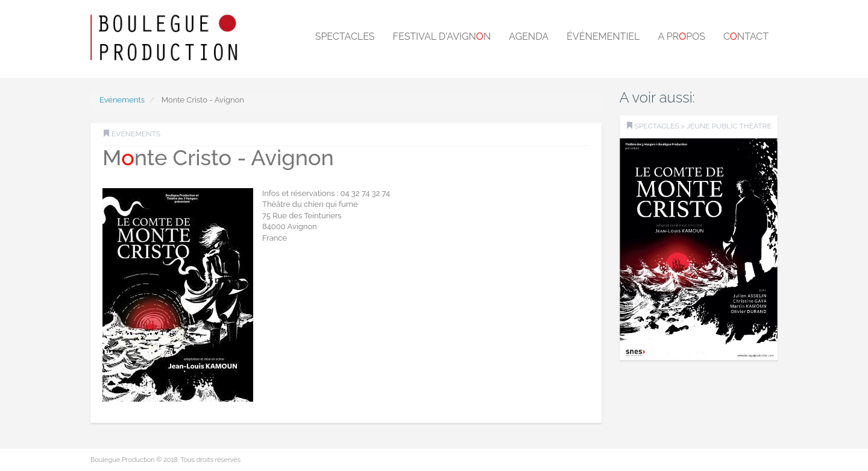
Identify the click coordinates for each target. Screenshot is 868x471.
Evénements (122, 100)
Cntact (746, 36)
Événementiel (603, 36)
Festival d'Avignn (442, 36)
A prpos (681, 36)
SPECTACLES (657, 126)
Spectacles (345, 36)
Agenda (529, 36)
